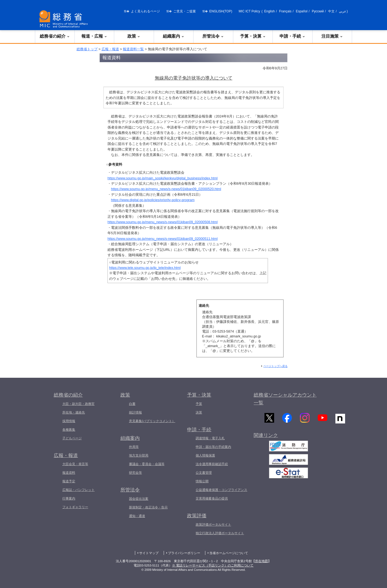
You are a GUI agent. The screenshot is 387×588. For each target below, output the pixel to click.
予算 (199, 404)
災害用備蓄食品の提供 (212, 498)
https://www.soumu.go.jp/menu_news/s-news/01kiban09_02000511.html (163, 239)
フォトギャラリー (75, 507)
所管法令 (213, 36)
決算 (199, 412)
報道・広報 (94, 36)
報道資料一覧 (133, 49)
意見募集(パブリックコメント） (152, 421)
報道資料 (69, 473)
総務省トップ (87, 49)
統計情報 (135, 412)
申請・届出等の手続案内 (213, 447)
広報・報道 (110, 49)
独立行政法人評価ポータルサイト (220, 533)
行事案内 (69, 498)
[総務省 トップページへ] (65, 19)
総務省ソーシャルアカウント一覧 (285, 399)
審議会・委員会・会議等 (147, 464)
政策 (134, 36)
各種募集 (69, 430)
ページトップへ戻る (275, 366)
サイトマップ (149, 553)
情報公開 (202, 481)
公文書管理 (204, 473)
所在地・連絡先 (74, 412)
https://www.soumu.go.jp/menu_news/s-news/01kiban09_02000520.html (166, 189)
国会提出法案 (139, 499)
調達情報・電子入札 (210, 438)
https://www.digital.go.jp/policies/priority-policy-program (153, 200)
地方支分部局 (139, 455)
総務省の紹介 (55, 36)
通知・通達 (137, 516)
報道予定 (69, 481)
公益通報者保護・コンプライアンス (221, 490)
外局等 (134, 447)
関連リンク (266, 437)
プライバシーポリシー (184, 553)
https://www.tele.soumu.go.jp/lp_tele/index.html (145, 268)
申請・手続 (292, 36)
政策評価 (197, 516)
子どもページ (72, 438)
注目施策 (332, 36)
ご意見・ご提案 (185, 11)
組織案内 (174, 36)
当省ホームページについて (229, 553)
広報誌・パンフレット (78, 490)
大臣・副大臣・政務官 (78, 404)
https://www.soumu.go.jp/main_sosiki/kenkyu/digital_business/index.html (163, 178)
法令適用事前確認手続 (212, 464)
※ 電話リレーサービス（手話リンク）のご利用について (213, 565)
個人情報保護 (205, 455)
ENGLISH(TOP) (221, 11)
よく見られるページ (145, 11)
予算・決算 (253, 36)
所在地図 (261, 561)
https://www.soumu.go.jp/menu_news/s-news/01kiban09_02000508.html (163, 222)
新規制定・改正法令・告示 (148, 507)
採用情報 (69, 421)
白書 (132, 404)
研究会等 (135, 473)
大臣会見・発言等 (75, 464)
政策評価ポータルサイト (213, 525)
